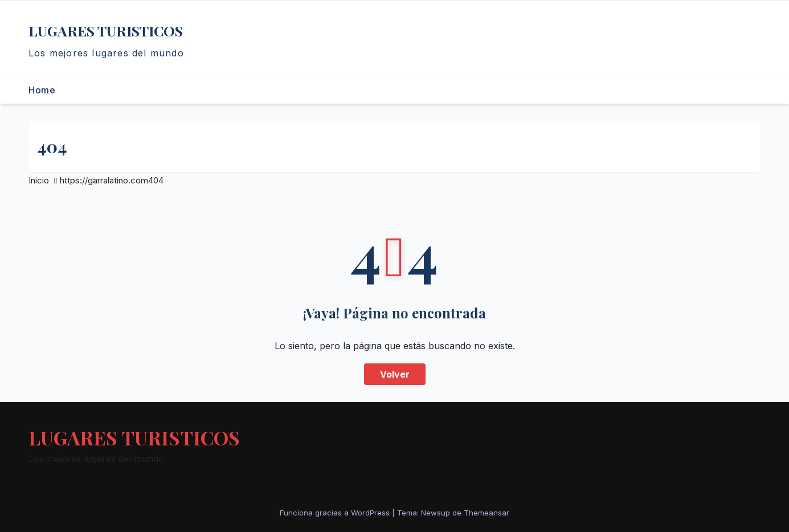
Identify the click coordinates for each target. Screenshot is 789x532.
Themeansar (487, 513)
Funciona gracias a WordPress (336, 513)
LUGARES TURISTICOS (106, 30)
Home (42, 90)
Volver (395, 374)
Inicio (39, 180)
